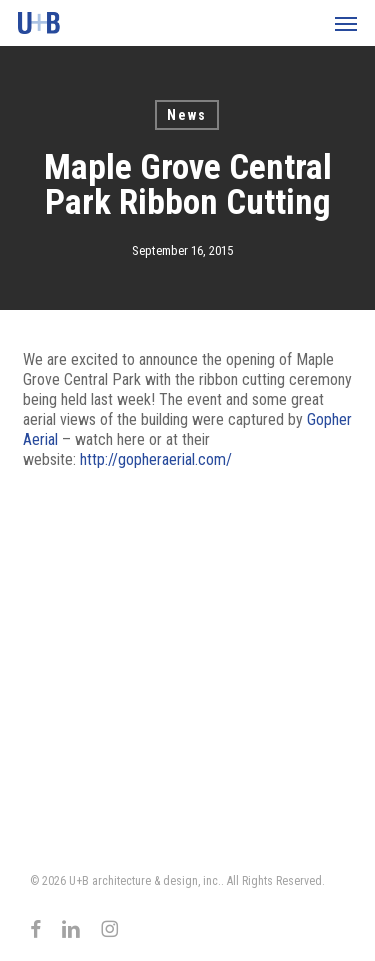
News (187, 115)
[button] (346, 23)
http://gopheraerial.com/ (156, 459)
